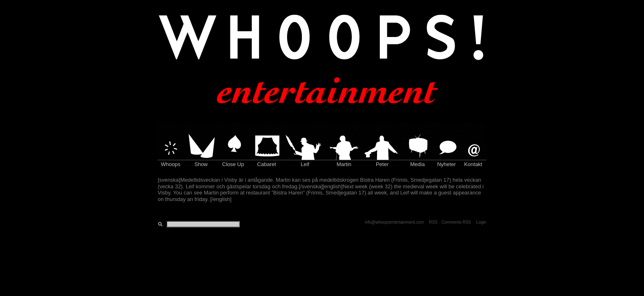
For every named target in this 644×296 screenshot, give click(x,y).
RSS (434, 222)
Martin (344, 164)
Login (481, 222)
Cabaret (267, 164)
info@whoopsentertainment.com (394, 222)
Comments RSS (456, 222)
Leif (305, 164)
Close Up (233, 164)
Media (417, 164)
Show (201, 164)
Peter (382, 164)
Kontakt (473, 164)
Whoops (171, 164)
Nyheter (446, 164)
